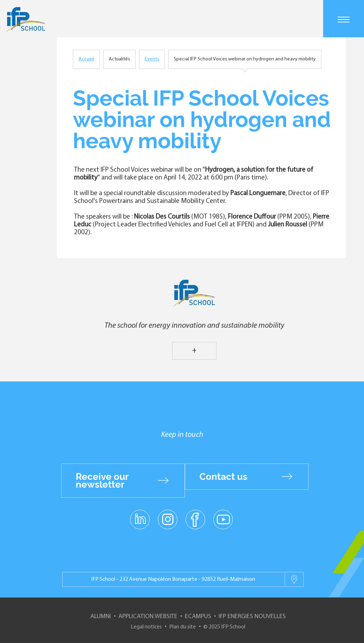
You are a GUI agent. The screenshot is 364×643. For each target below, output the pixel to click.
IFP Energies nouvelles (252, 617)
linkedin (140, 515)
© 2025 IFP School (224, 627)
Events (152, 59)
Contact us (223, 477)
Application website (148, 617)
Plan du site (183, 627)
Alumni (101, 617)
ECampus (198, 617)
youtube (223, 519)
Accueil (86, 59)
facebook (195, 519)
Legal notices (146, 627)
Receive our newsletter (102, 481)
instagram (167, 519)
